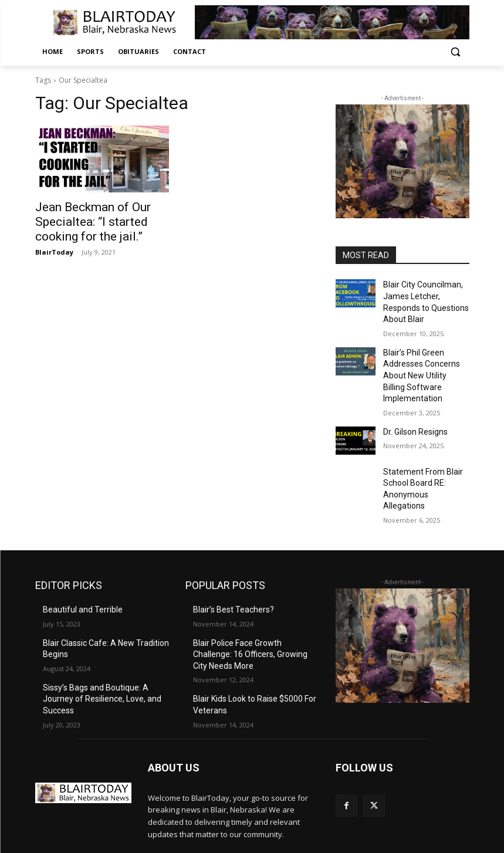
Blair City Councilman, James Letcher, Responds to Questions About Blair (426, 294)
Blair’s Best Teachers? (229, 558)
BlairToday (54, 247)
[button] (456, 52)
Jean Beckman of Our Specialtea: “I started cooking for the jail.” (100, 219)
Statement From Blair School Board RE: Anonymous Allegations (422, 446)
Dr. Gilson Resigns (413, 397)
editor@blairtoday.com (117, 812)
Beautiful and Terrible (77, 558)
